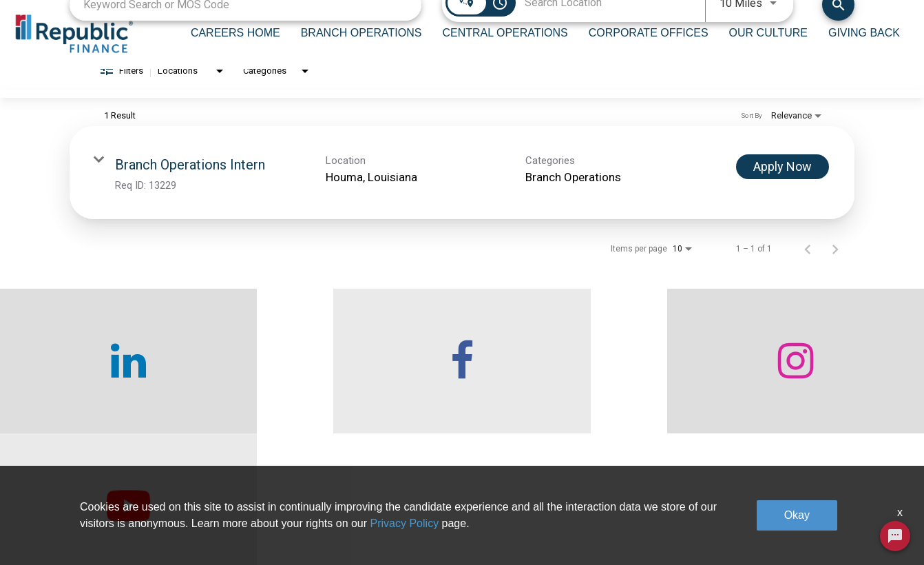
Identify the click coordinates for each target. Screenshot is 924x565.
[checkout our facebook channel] (347, 376)
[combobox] (245, 18)
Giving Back (723, 493)
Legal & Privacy (731, 524)
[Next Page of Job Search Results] (835, 263)
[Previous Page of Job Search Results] (808, 263)
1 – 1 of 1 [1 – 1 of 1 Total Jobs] (754, 263)
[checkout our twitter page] (809, 376)
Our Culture (565, 524)
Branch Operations (424, 493)
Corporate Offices (578, 493)
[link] (462, 187)
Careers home (257, 524)
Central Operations (424, 524)
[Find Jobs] (838, 18)
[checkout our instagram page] (578, 376)
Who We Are (253, 493)
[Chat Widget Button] (895, 536)
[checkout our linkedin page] (116, 376)
